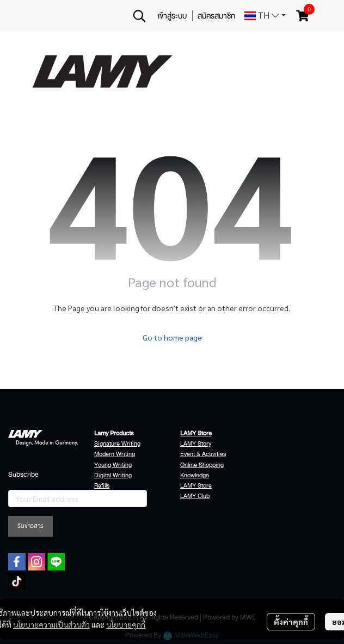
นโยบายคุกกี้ (126, 624)
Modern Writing (115, 454)
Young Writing (113, 465)
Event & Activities (203, 454)
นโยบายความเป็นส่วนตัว (51, 624)
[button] (139, 16)
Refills (102, 486)
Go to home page (172, 337)
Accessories (110, 496)
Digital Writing (113, 475)
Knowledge (195, 475)
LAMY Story (196, 444)
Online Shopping (202, 465)
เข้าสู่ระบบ (172, 16)
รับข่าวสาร (30, 526)
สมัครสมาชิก (216, 16)
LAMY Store (196, 486)
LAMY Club (195, 496)
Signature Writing (117, 444)
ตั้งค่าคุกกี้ (291, 622)
